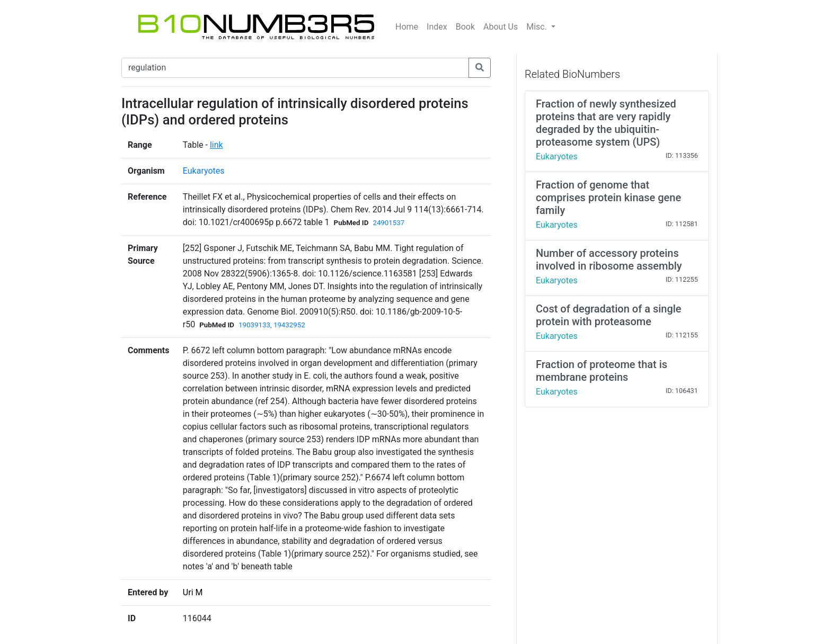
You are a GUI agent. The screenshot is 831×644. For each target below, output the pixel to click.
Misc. (538, 27)
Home (407, 27)
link (216, 145)
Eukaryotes (204, 171)
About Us (501, 27)
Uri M (193, 592)
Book (465, 27)
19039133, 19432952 (272, 325)
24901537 (388, 223)
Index (437, 27)
